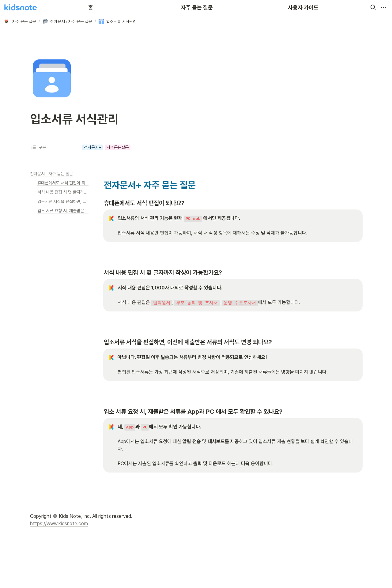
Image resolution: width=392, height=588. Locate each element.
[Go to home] (21, 7)
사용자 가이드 (303, 8)
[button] (373, 7)
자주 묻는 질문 (197, 8)
